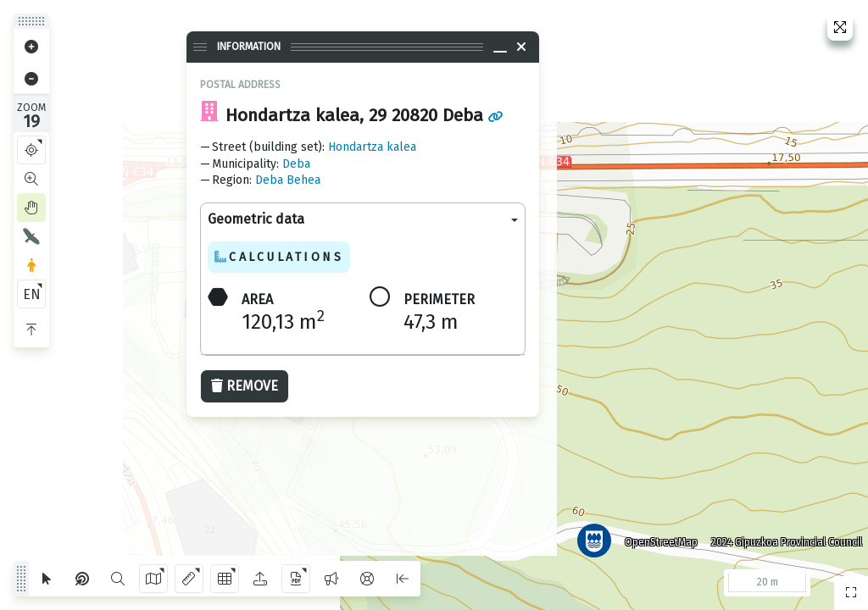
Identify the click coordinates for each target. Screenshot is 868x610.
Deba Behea (288, 180)
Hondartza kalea (372, 147)
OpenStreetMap (657, 538)
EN (32, 294)
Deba (296, 164)
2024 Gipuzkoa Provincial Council (782, 538)
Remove (245, 386)
